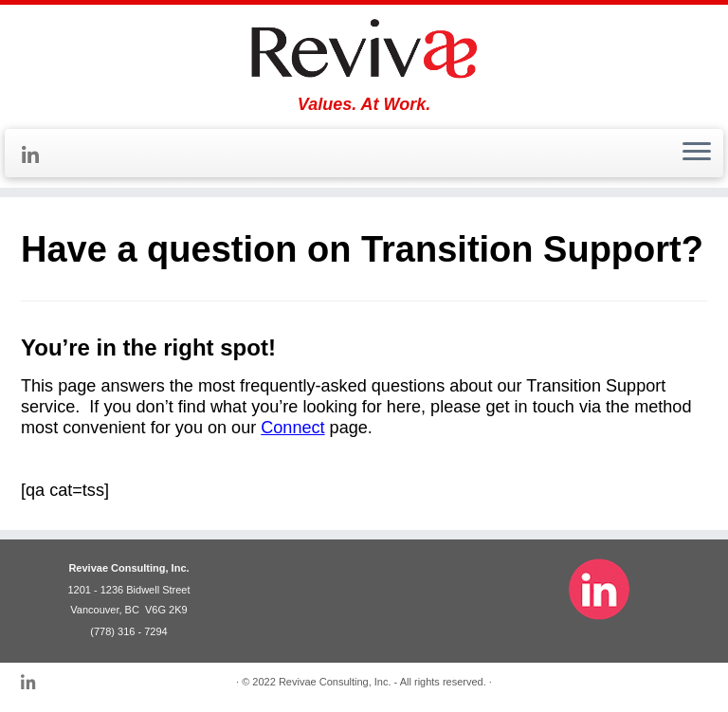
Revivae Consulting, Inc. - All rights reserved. (382, 682)
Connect (292, 428)
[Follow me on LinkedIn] (36, 156)
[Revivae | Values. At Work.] (364, 50)
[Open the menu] (697, 154)
